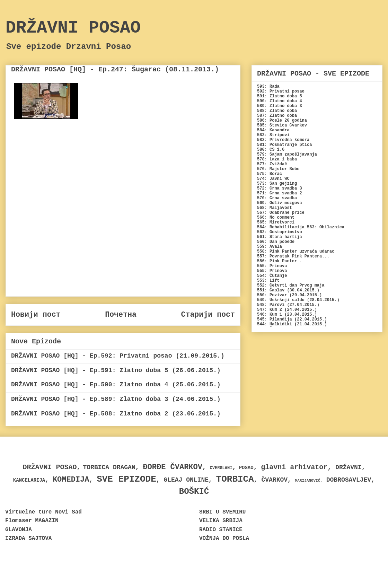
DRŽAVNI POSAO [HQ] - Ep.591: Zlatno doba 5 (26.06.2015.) (116, 370)
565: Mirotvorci (276, 222)
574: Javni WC (273, 179)
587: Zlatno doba (277, 116)
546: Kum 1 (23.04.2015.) (287, 315)
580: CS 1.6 (271, 150)
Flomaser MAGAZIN (32, 521)
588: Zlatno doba (277, 111)
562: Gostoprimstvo (280, 232)
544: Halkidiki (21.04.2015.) (292, 324)
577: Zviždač (272, 164)
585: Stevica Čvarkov (282, 125)
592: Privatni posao (281, 91)
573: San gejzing (277, 184)
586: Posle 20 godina (282, 121)
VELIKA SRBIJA (221, 521)
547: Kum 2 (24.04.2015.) (287, 310)
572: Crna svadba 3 (280, 188)
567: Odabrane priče (281, 213)
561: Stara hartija (280, 237)
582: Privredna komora (283, 140)
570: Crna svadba (277, 198)
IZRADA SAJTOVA (28, 538)
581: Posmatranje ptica (284, 145)
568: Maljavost (275, 208)
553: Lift (268, 281)
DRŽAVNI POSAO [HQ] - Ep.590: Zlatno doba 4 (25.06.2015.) (116, 385)
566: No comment (276, 218)
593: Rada (268, 87)
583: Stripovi (273, 135)
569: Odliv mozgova (280, 203)
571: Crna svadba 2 (280, 193)
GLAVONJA (19, 530)
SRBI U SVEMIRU (222, 512)
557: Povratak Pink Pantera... (293, 256)
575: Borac (270, 174)
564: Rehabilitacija (281, 227)
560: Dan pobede (276, 242)
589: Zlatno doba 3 (280, 106)
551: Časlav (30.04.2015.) (288, 290)
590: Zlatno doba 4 (280, 101)
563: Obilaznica (326, 227)
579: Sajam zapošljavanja (287, 155)
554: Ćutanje (272, 276)
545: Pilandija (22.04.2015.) (292, 319)
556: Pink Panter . (280, 261)
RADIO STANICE (221, 530)
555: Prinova (272, 266)
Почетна (121, 315)
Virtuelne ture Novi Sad (43, 512)
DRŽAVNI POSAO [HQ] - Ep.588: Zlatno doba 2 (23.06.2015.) (116, 414)
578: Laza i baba (277, 159)
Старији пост (208, 315)
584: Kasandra (273, 130)
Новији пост (36, 315)
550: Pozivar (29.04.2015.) (289, 295)
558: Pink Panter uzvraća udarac (296, 252)
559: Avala (270, 247)
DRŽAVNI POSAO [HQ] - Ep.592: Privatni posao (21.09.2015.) (118, 356)
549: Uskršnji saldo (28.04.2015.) (298, 300)
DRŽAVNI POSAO (73, 28)
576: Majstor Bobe (278, 169)
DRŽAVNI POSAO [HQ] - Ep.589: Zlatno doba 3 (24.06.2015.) (116, 399)
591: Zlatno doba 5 (280, 96)
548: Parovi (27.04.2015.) (288, 305)
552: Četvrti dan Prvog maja (291, 286)
